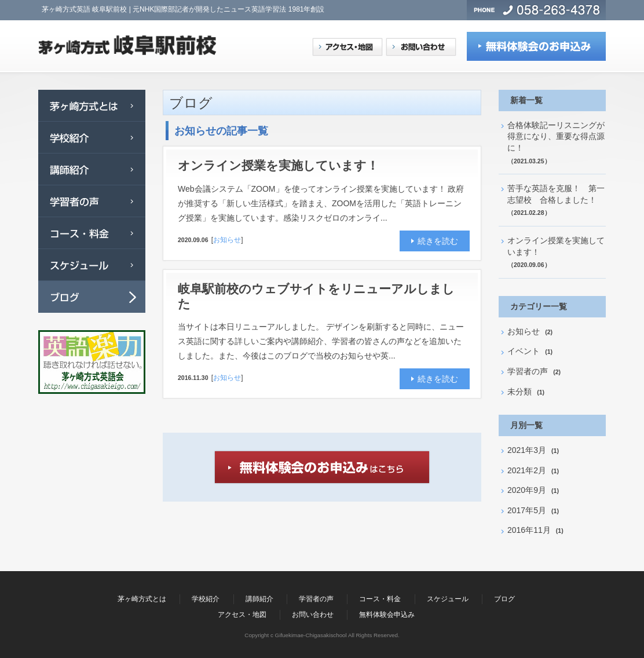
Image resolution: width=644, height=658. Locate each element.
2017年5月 (527, 510)
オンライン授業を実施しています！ (284, 165)
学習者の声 (528, 371)
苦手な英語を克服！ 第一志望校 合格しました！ (556, 194)
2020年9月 (527, 490)
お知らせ (227, 240)
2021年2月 (527, 470)
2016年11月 (529, 530)
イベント (524, 351)
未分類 (519, 392)
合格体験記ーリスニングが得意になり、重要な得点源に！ (556, 136)
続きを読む (438, 241)
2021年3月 (527, 450)
